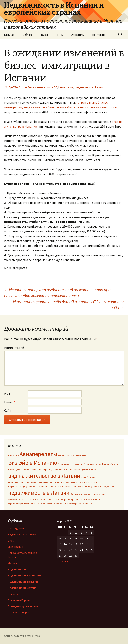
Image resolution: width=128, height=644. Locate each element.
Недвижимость (17, 569)
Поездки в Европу (19, 600)
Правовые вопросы (20, 612)
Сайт (8, 410)
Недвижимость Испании (90, 87)
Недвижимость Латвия (22, 588)
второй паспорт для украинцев (22, 487)
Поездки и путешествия (23, 606)
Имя (8, 394)
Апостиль (78, 35)
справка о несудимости (18, 504)
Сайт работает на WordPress (22, 636)
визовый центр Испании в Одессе (55, 482)
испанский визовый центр (67, 487)
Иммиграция (66, 87)
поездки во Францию (62, 499)
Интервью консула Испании (70, 464)
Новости (13, 594)
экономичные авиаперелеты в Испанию (74, 504)
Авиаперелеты (38, 454)
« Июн (65, 561)
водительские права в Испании (85, 482)
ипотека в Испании (46, 487)
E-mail (10, 402)
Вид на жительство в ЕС (42, 87)
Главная (9, 35)
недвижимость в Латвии (39, 493)
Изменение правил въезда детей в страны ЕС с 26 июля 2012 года (68, 305)
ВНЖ (60, 35)
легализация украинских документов (96, 487)
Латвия (12, 563)
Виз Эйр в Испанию (33, 463)
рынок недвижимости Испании (86, 499)
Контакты (99, 35)
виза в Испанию (88, 477)
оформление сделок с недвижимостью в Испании (30, 499)
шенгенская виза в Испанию (42, 504)
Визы (44, 35)
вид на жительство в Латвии (44, 476)
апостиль (65, 469)
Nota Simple (14, 455)
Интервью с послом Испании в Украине (101, 464)
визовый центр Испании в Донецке (24, 482)
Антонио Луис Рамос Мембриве (72, 455)
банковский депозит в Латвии (84, 469)
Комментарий (14, 348)
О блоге (28, 35)
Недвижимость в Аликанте (24, 575)
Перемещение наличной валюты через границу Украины (34, 469)
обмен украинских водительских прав (87, 494)
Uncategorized (17, 528)
